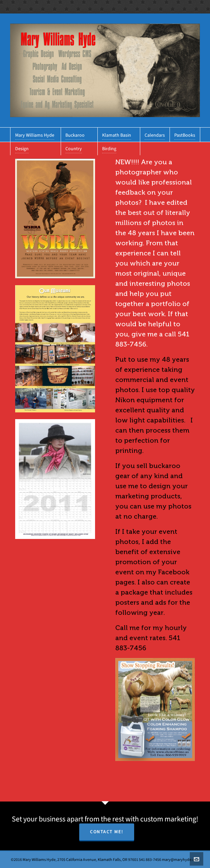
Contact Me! (107, 832)
